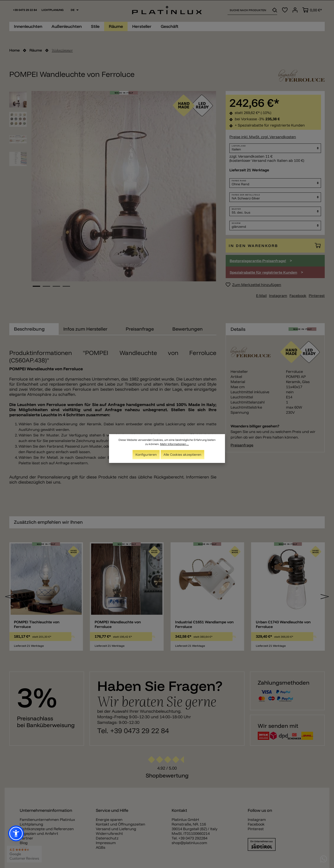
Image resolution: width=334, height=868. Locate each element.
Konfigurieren (146, 455)
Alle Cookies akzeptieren (182, 455)
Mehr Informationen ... (174, 444)
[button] (16, 833)
